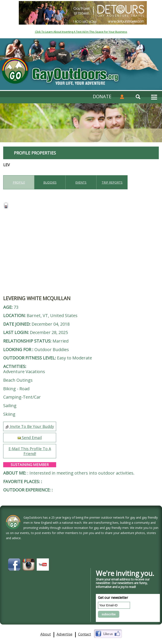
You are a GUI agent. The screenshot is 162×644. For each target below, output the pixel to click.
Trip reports (112, 182)
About (46, 634)
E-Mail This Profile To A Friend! (30, 451)
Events (81, 182)
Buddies (50, 182)
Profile (19, 182)
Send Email (30, 438)
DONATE (102, 96)
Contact (85, 634)
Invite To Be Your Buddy (30, 426)
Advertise (64, 634)
